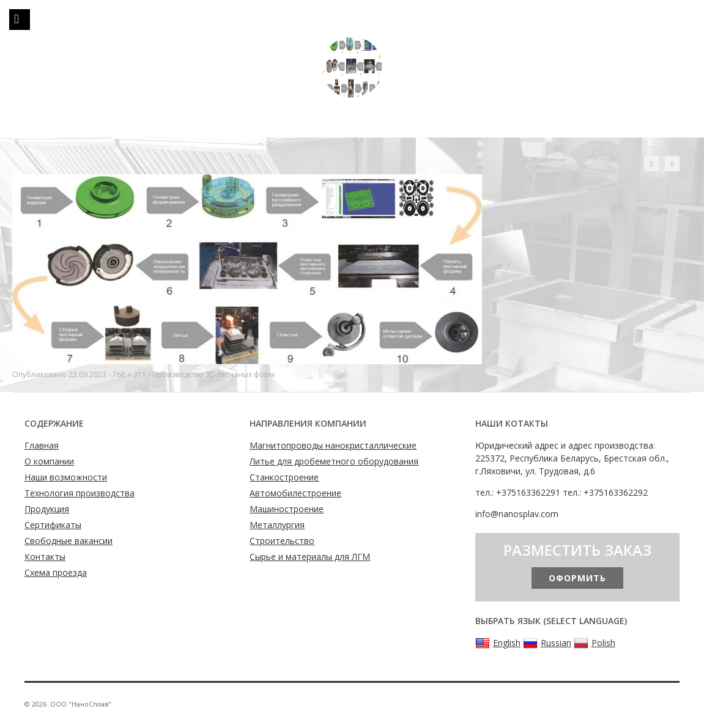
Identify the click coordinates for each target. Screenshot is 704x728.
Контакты (45, 557)
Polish (595, 643)
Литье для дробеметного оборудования (334, 461)
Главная (42, 445)
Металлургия (277, 525)
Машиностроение (287, 509)
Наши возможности (66, 477)
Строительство (282, 541)
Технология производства (80, 493)
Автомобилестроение (295, 493)
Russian (547, 643)
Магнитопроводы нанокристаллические (333, 445)
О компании (49, 461)
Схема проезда (56, 572)
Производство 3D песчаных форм (213, 374)
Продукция (47, 509)
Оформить (577, 578)
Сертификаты (53, 525)
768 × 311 (129, 374)
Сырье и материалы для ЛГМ (310, 557)
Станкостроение (284, 477)
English (498, 643)
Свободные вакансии (69, 541)
